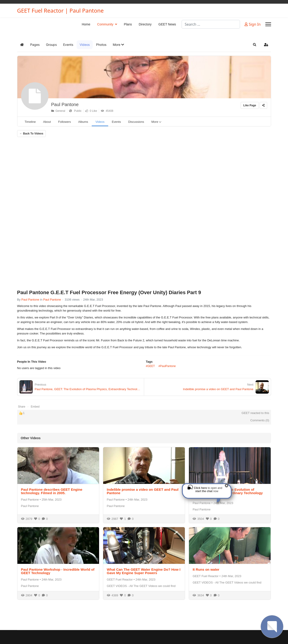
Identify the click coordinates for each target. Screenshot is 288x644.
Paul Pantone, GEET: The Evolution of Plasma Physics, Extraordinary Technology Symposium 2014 (228, 493)
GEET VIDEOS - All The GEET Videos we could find (141, 586)
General (58, 111)
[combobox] (211, 24)
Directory (145, 24)
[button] (118, 45)
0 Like (91, 111)
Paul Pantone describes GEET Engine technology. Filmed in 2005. (52, 491)
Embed (35, 407)
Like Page (250, 105)
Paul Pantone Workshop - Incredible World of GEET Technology (58, 571)
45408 (107, 111)
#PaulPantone (167, 366)
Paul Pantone (65, 104)
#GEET (150, 366)
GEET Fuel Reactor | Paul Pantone (61, 11)
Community (105, 24)
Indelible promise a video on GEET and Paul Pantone (143, 491)
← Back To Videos (32, 134)
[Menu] (268, 24)
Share (22, 407)
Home (86, 24)
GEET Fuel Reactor (120, 580)
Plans (128, 24)
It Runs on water (206, 569)
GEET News (167, 24)
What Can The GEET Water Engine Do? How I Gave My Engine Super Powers (144, 571)
